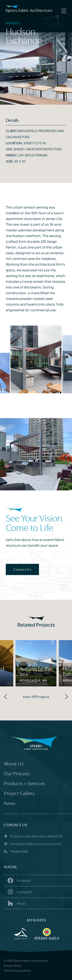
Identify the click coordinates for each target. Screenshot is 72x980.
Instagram (19, 892)
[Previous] (6, 696)
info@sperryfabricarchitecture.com (33, 844)
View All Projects (36, 697)
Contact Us (22, 570)
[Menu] (63, 11)
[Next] (66, 696)
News (10, 804)
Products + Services (24, 784)
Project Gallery (19, 794)
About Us (14, 764)
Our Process (17, 774)
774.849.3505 (16, 852)
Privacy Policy (13, 966)
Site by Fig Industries (17, 971)
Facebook (19, 880)
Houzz (16, 903)
